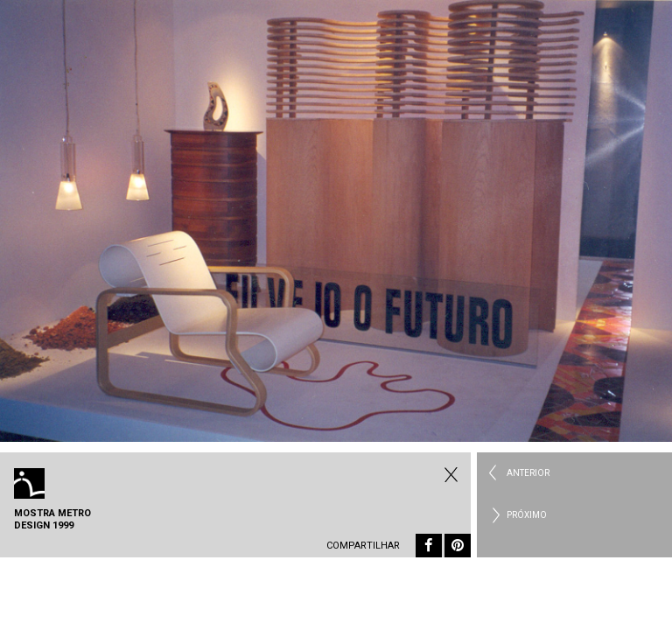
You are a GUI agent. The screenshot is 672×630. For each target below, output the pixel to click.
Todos (449, 474)
